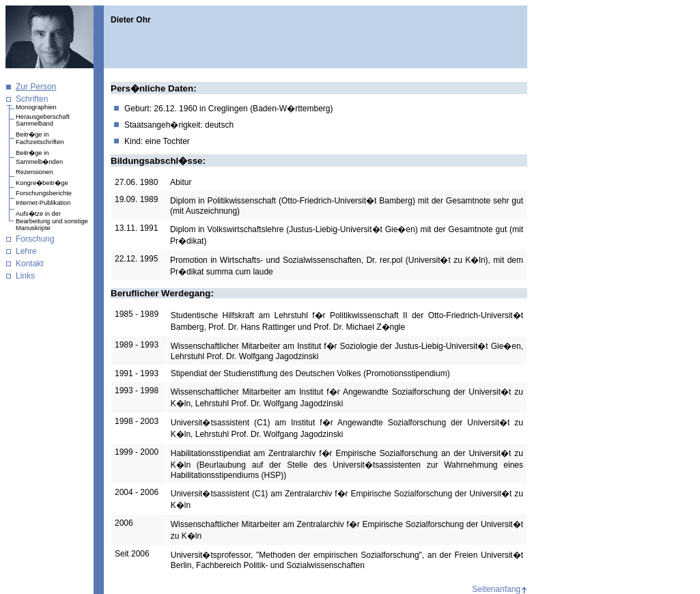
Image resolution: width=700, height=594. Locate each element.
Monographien (36, 107)
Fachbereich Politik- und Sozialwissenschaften (280, 565)
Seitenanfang (496, 589)
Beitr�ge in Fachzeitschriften (40, 138)
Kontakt (30, 264)
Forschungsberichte (44, 193)
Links (25, 276)
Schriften (32, 99)
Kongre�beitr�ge (42, 183)
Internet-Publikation (43, 203)
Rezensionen (34, 172)
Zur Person (36, 87)
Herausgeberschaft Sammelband (43, 120)
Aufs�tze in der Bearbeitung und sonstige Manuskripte (52, 221)
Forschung (35, 239)
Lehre (26, 251)
